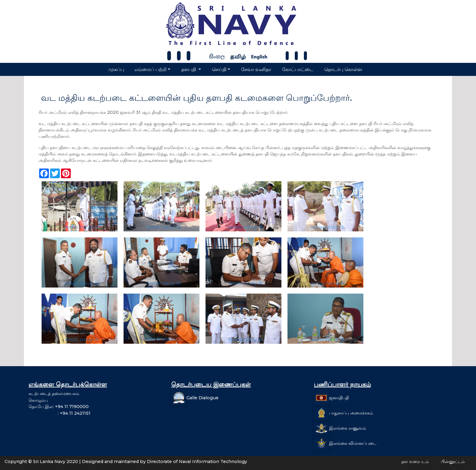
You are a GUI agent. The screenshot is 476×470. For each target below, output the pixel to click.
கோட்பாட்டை (298, 69)
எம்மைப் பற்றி (151, 69)
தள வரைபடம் (415, 461)
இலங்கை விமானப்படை (353, 443)
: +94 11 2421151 (59, 413)
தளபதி (189, 69)
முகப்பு (116, 69)
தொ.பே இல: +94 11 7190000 (59, 407)
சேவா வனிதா (256, 69)
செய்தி (219, 69)
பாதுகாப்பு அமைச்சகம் (351, 413)
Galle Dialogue (202, 398)
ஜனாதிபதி (339, 398)
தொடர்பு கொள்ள (343, 69)
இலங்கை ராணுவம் (348, 428)
